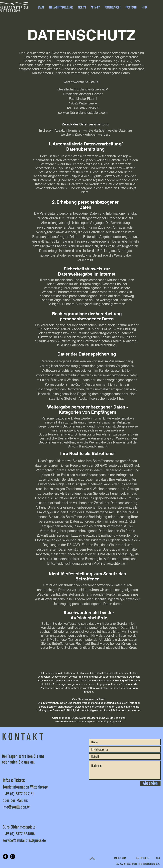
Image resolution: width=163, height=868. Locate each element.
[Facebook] (5, 857)
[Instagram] (13, 857)
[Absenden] (150, 783)
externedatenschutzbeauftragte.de (75, 721)
